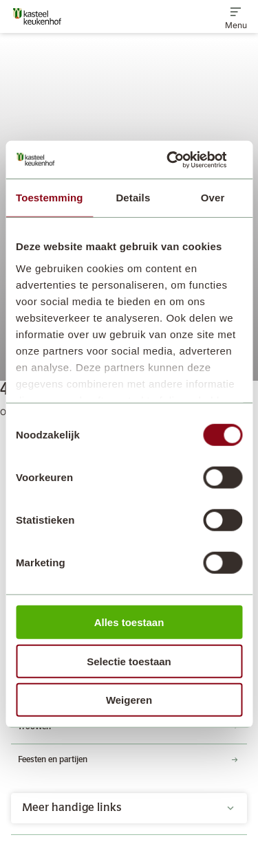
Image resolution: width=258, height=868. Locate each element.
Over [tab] (213, 198)
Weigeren (129, 700)
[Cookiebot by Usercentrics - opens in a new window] (184, 159)
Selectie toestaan (129, 661)
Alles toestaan (129, 622)
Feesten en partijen (53, 760)
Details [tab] (133, 198)
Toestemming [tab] (50, 198)
